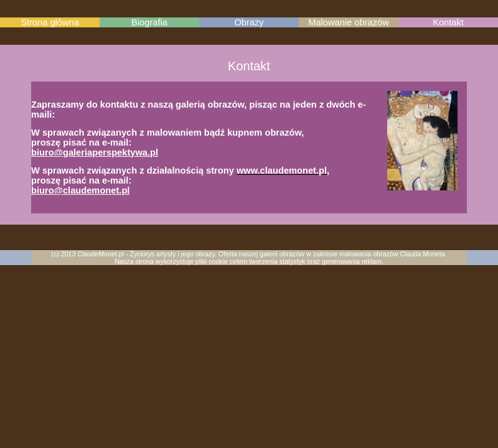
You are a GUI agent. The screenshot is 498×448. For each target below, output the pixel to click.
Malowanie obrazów (349, 22)
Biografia (149, 22)
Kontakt (448, 22)
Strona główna (50, 22)
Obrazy (249, 22)
